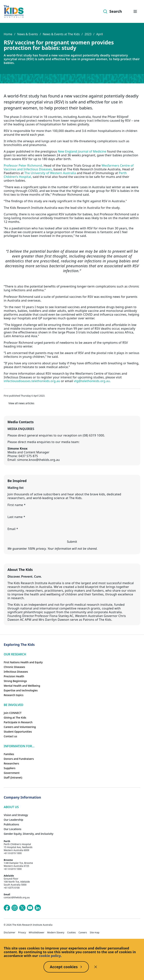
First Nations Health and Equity (23, 662)
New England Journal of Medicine (82, 151)
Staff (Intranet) (13, 777)
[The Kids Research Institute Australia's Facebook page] (7, 908)
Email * (13, 529)
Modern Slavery (56, 933)
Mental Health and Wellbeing (22, 686)
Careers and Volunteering (20, 727)
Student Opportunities (18, 732)
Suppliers (10, 768)
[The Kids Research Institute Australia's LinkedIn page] (38, 908)
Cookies (71, 933)
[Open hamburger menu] (135, 11)
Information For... (19, 746)
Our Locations (13, 829)
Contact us (10, 736)
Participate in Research (18, 722)
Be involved (13, 705)
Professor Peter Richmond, (23, 165)
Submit (72, 542)
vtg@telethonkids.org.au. (92, 381)
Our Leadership (13, 820)
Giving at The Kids (15, 718)
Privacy (22, 933)
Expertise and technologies (21, 690)
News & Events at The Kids (61, 34)
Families (9, 754)
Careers (83, 933)
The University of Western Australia (50, 173)
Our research (15, 654)
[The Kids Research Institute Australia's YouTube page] (30, 908)
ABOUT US (11, 807)
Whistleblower (36, 933)
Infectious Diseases (16, 672)
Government (12, 773)
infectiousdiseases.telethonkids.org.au (32, 381)
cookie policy (50, 956)
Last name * (16, 517)
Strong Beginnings (15, 681)
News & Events (27, 34)
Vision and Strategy (16, 815)
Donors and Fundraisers (19, 759)
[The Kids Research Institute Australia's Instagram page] (15, 908)
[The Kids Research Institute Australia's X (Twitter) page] (22, 908)
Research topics (14, 695)
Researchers (11, 763)
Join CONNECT (13, 713)
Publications (11, 824)
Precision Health (14, 676)
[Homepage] (14, 12)
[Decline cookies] (96, 967)
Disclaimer (10, 933)
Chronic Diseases (14, 667)
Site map (95, 933)
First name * (16, 505)
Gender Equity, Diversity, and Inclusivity (28, 834)
